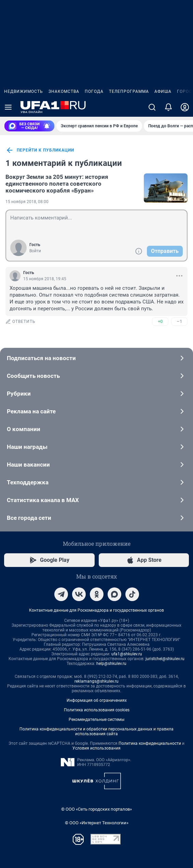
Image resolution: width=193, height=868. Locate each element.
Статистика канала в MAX (96, 500)
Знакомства (64, 91)
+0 (160, 321)
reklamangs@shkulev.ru (96, 681)
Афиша (163, 91)
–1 (179, 321)
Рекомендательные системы (96, 720)
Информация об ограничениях (97, 700)
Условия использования (96, 748)
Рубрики (96, 394)
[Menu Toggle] (8, 107)
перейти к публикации (40, 150)
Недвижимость (24, 91)
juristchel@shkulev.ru (165, 659)
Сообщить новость (96, 376)
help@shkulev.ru (111, 664)
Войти (35, 251)
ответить (20, 322)
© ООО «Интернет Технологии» (97, 823)
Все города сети (96, 518)
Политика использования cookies (97, 710)
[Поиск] (152, 107)
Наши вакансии (96, 465)
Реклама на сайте (96, 411)
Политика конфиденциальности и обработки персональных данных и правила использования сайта (96, 731)
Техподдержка (96, 482)
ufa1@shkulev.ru (127, 654)
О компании (96, 429)
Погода (94, 91)
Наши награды (96, 447)
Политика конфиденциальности (150, 743)
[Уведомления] (168, 107)
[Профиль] (185, 107)
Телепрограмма (129, 91)
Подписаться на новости (96, 358)
